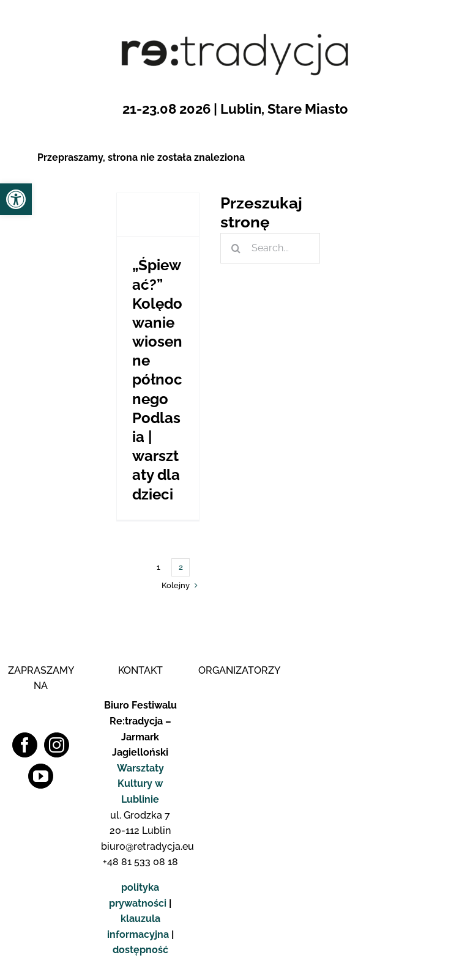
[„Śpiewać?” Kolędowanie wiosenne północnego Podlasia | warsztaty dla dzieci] (158, 215)
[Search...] (270, 248)
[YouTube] (41, 776)
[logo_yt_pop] (439, 522)
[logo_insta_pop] (439, 496)
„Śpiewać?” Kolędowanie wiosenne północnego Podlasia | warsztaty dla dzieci (157, 379)
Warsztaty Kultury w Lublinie (140, 784)
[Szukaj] (236, 248)
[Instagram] (57, 745)
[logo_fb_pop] (439, 470)
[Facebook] (25, 745)
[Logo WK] (238, 692)
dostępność (140, 950)
